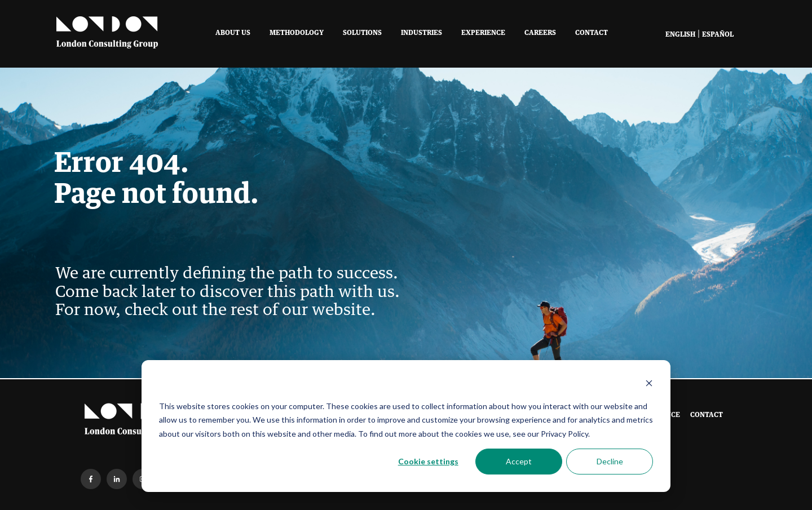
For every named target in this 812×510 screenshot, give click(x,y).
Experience (483, 33)
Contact (592, 33)
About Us (233, 33)
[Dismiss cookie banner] (649, 385)
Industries (422, 33)
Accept (519, 461)
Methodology (297, 33)
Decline (610, 461)
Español (718, 35)
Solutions (362, 33)
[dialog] (406, 426)
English (680, 35)
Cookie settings (428, 461)
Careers (540, 33)
